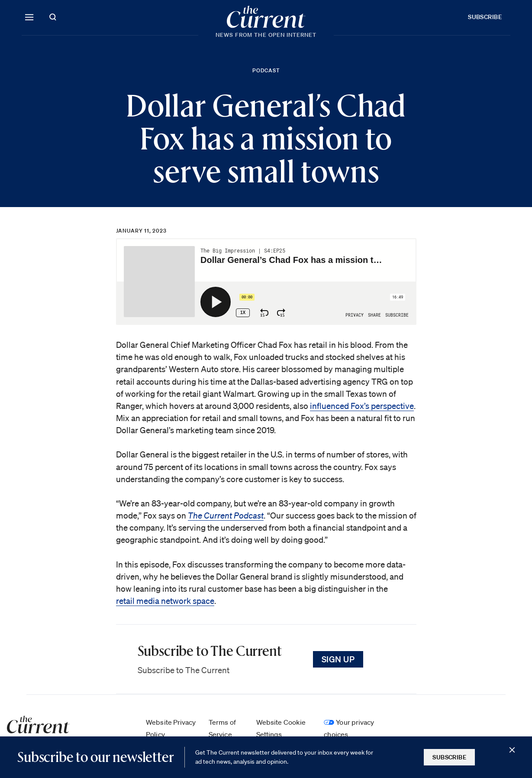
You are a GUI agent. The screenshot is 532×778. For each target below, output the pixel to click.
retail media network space (165, 601)
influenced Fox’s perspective (362, 406)
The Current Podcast (226, 515)
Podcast (266, 70)
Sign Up (338, 659)
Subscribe (485, 17)
